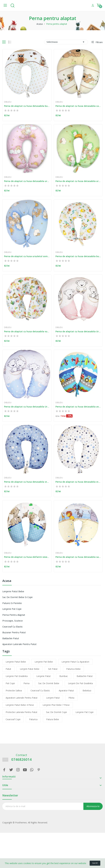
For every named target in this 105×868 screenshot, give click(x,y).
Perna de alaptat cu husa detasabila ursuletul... (27, 181)
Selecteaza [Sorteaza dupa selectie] (66, 42)
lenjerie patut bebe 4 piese (20, 705)
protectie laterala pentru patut (21, 712)
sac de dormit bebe (49, 683)
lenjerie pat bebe (44, 662)
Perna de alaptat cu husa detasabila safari (78, 557)
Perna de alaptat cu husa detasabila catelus (78, 106)
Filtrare (99, 42)
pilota (71, 698)
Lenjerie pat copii (12, 609)
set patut (53, 669)
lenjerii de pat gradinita (80, 683)
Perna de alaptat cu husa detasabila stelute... (27, 482)
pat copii (10, 683)
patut (8, 669)
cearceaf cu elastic (40, 691)
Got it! (95, 863)
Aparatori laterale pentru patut (19, 644)
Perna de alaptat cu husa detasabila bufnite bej (27, 106)
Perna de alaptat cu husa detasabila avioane (78, 407)
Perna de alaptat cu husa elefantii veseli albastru (27, 557)
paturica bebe (73, 669)
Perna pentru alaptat (14, 615)
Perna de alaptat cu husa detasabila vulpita (27, 331)
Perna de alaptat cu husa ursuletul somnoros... (27, 256)
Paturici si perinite (12, 603)
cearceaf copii (13, 719)
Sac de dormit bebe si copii (17, 597)
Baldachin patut (11, 638)
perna (26, 683)
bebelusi (87, 691)
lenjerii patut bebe (30, 669)
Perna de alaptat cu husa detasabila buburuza (78, 256)
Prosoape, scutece (13, 621)
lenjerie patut (43, 676)
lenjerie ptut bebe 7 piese (56, 705)
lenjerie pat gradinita (17, 676)
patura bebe (53, 719)
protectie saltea (14, 691)
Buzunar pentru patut (14, 632)
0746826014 (21, 759)
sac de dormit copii (56, 712)
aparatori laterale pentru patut (22, 698)
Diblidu (8, 102)
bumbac (64, 676)
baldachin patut (85, 676)
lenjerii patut (53, 698)
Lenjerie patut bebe (13, 591)
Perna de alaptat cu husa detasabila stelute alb (78, 482)
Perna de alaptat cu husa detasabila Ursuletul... (78, 331)
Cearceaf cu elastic (13, 627)
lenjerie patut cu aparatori (75, 662)
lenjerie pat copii (84, 712)
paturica (33, 719)
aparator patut (66, 691)
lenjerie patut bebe (16, 662)
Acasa (7, 581)
